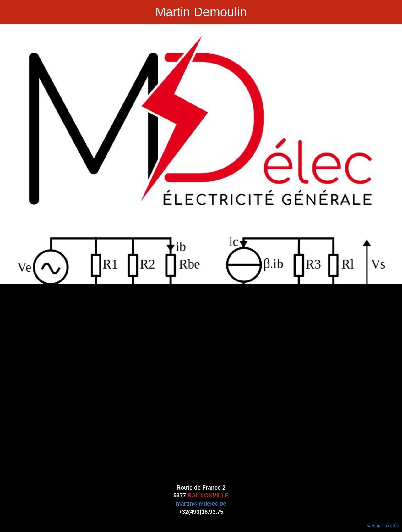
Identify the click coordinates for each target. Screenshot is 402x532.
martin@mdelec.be (201, 504)
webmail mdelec (383, 526)
